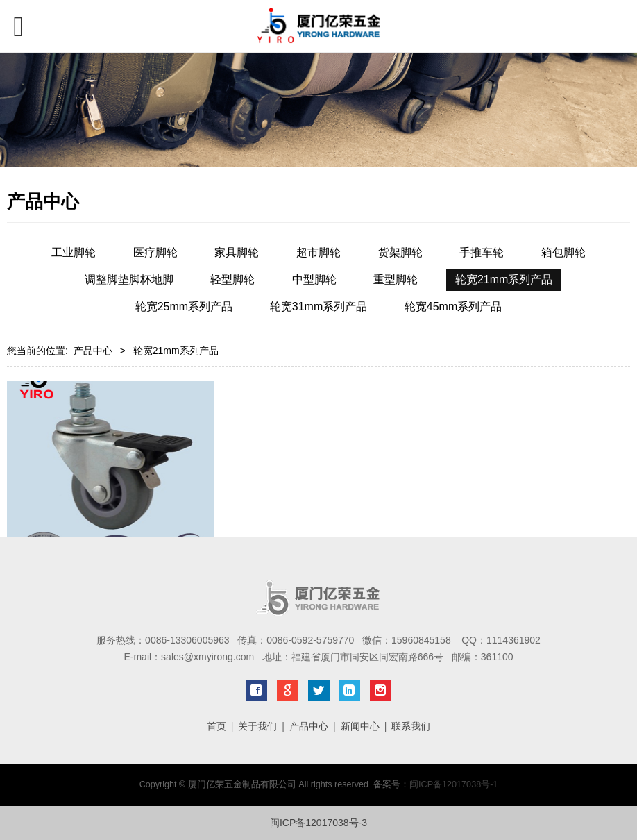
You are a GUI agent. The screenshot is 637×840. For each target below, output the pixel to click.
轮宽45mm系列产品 (453, 306)
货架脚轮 (400, 252)
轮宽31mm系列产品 (318, 306)
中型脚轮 (314, 279)
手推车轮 (482, 252)
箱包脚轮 (563, 252)
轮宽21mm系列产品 (504, 279)
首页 (216, 726)
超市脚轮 (318, 252)
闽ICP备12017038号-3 (318, 823)
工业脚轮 (74, 252)
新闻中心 (360, 726)
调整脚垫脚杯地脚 (129, 279)
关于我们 (257, 726)
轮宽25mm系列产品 (184, 306)
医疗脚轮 (155, 252)
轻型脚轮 (232, 279)
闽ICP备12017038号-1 (453, 784)
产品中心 (93, 351)
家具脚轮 (237, 252)
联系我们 (411, 726)
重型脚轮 (396, 279)
